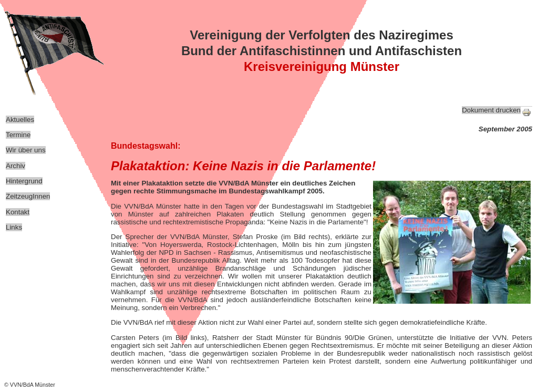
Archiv (15, 166)
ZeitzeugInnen (28, 196)
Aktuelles (20, 120)
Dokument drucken (491, 110)
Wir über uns (26, 150)
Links (14, 227)
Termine (18, 135)
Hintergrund (24, 181)
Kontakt (18, 212)
